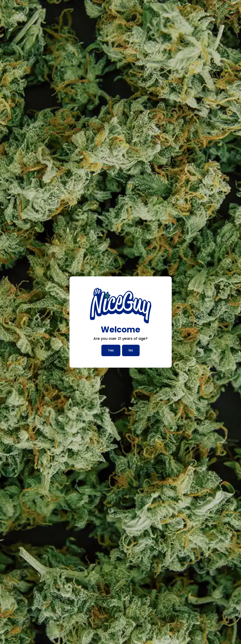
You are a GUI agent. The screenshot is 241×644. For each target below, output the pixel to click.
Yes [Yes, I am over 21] (111, 350)
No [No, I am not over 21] (131, 350)
